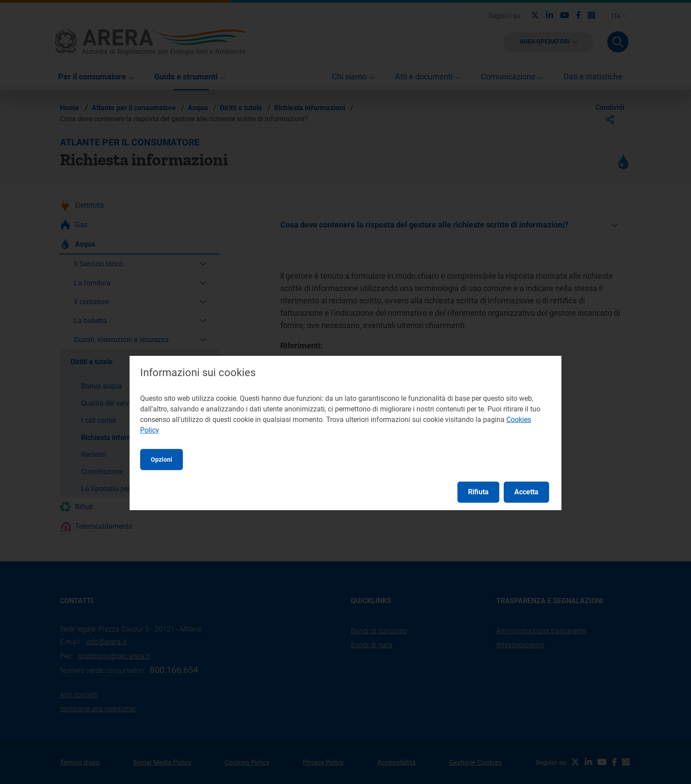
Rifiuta (478, 492)
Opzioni (162, 459)
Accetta (526, 492)
